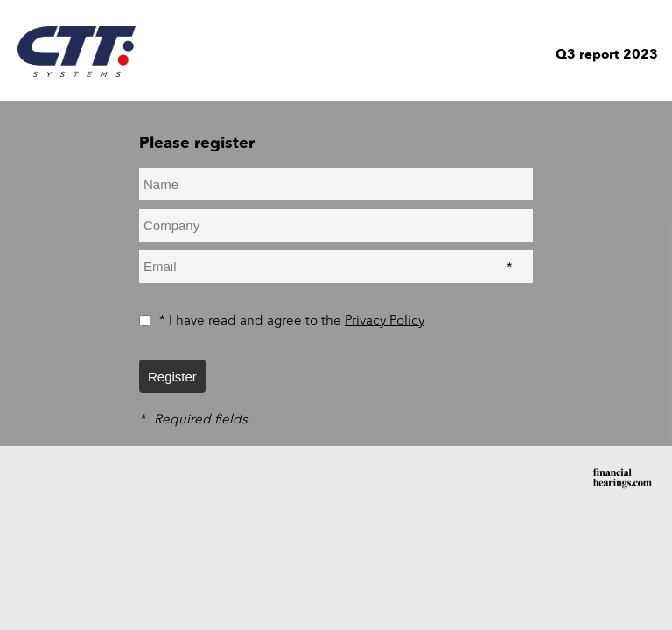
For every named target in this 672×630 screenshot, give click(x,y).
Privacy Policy (385, 320)
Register (172, 377)
